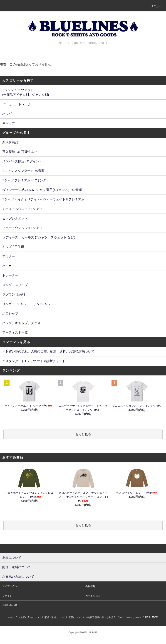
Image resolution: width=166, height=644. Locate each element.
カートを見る (93, 596)
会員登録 (90, 586)
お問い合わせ (10, 605)
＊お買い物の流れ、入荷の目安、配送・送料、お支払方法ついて (48, 351)
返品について (75, 617)
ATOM (155, 617)
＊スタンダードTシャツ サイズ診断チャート (34, 361)
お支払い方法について (30, 617)
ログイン (7, 596)
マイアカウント (11, 586)
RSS (148, 617)
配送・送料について (55, 617)
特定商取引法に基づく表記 (99, 617)
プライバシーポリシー (128, 617)
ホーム (11, 617)
